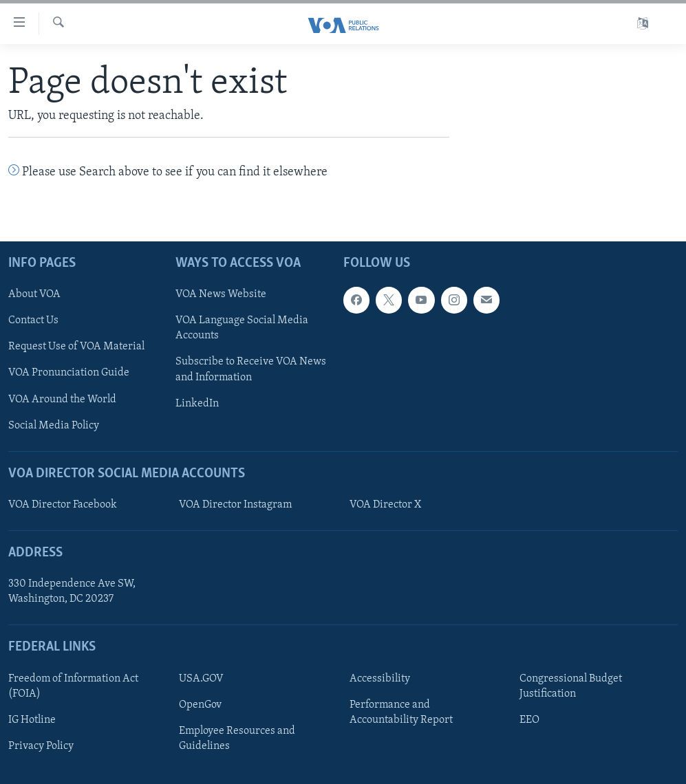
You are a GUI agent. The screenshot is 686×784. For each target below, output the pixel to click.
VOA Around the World (62, 400)
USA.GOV (201, 679)
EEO (529, 720)
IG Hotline (32, 720)
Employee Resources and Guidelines (237, 739)
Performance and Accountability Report (401, 712)
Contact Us (33, 321)
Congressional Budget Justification (571, 686)
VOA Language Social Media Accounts (242, 329)
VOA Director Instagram (235, 505)
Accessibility (380, 679)
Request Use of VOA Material (76, 347)
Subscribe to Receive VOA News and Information (251, 370)
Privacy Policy (41, 746)
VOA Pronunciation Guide (69, 373)
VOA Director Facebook (63, 505)
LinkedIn (197, 404)
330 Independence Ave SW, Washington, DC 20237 (72, 592)
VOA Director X (385, 505)
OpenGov (200, 705)
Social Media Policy (54, 426)
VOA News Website (221, 295)
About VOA (34, 295)
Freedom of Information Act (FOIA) (73, 686)
